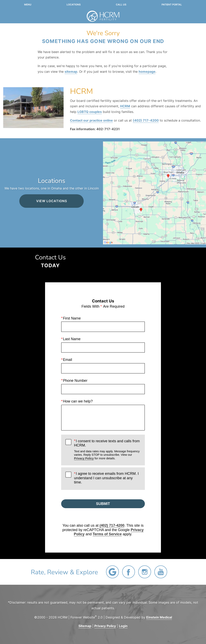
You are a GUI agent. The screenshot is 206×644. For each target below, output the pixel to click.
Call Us (121, 5)
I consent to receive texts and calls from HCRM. (107, 450)
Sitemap (85, 626)
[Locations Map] (154, 193)
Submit (103, 504)
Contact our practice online (91, 120)
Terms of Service (107, 534)
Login (123, 626)
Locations (74, 5)
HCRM (125, 106)
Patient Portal (172, 5)
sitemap (71, 72)
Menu (28, 5)
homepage (147, 72)
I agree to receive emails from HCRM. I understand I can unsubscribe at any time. (106, 478)
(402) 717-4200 (146, 120)
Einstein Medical (159, 617)
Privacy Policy (84, 458)
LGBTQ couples (90, 112)
